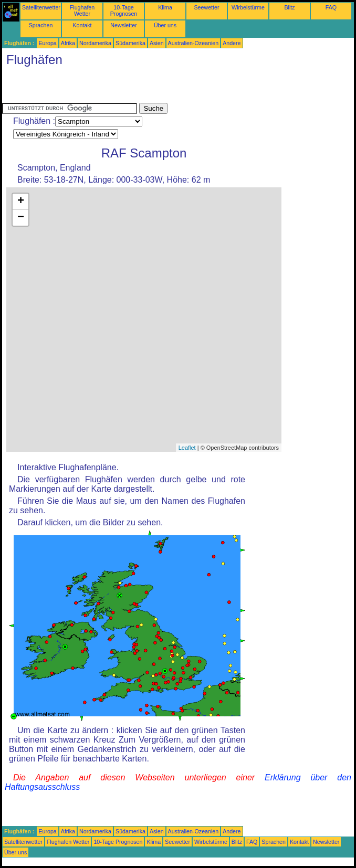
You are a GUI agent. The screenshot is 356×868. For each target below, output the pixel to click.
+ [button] (21, 202)
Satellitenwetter (41, 7)
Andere (232, 43)
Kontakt (82, 25)
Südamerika (130, 43)
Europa (47, 43)
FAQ (331, 7)
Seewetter (207, 7)
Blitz (289, 7)
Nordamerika (95, 43)
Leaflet (187, 448)
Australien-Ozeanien (193, 43)
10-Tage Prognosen (124, 10)
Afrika (68, 43)
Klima (165, 7)
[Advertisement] (125, 87)
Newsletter (123, 25)
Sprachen (41, 25)
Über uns (165, 25)
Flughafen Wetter (82, 10)
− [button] (21, 218)
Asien (157, 43)
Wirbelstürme (248, 7)
